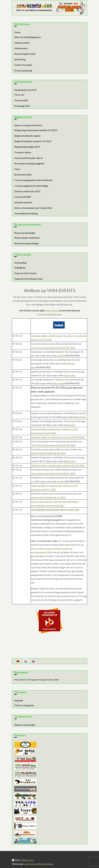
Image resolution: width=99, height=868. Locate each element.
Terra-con (19, 95)
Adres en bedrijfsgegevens (28, 37)
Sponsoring (20, 59)
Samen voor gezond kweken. (28, 125)
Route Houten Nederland (27, 238)
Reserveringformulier (25, 54)
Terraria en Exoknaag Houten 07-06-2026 (53, 348)
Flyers (17, 169)
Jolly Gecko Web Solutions (39, 864)
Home (17, 32)
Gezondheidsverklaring (26, 213)
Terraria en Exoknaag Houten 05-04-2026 (53, 445)
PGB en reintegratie (24, 705)
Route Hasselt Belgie (25, 233)
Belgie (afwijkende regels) (27, 136)
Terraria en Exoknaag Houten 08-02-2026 (53, 473)
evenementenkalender (49, 314)
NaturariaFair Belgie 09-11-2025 (48, 497)
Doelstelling (20, 263)
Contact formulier (23, 65)
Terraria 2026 (21, 100)
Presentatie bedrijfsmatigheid (29, 163)
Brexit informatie (23, 175)
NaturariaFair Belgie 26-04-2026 (48, 453)
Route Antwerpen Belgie (26, 243)
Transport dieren (23, 152)
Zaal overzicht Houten (25, 273)
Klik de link (58, 356)
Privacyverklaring (23, 70)
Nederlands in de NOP (26, 90)
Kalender (19, 700)
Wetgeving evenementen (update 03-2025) (36, 130)
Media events (21, 48)
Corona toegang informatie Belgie (31, 186)
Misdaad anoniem (23, 202)
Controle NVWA (23, 197)
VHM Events (27, 860)
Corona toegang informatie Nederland (33, 180)
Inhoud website (22, 43)
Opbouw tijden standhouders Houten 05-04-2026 (58, 437)
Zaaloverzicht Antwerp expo (29, 279)
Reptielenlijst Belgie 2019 (27, 147)
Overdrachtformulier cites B (28, 158)
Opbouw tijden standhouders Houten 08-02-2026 (58, 465)
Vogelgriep (20, 267)
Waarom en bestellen (25, 725)
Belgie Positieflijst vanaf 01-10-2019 (33, 141)
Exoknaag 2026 (22, 106)
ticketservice (52, 310)
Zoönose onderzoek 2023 (27, 191)
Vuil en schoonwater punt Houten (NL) (33, 208)
